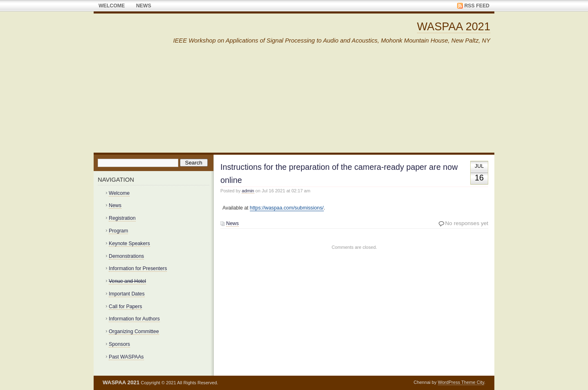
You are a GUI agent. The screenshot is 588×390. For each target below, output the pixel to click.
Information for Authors (134, 319)
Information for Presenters (138, 268)
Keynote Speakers (129, 243)
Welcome (112, 6)
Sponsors (119, 344)
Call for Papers (125, 307)
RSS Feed (477, 6)
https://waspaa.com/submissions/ (287, 208)
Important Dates (127, 294)
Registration (122, 218)
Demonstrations (126, 256)
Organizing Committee (134, 331)
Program (118, 231)
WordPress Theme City (461, 382)
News (144, 6)
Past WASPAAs (126, 357)
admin (248, 191)
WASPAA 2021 (454, 26)
